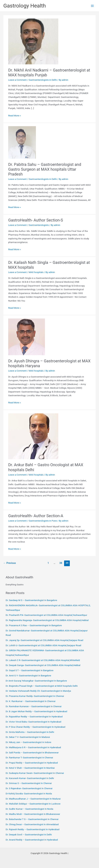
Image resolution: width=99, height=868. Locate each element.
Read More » (15, 116)
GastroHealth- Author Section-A (36, 516)
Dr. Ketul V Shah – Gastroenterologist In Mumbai (30, 768)
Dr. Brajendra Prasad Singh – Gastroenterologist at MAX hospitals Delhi (42, 686)
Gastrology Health (25, 6)
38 (61, 563)
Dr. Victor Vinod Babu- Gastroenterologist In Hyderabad (33, 722)
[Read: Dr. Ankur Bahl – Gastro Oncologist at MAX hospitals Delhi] (33, 436)
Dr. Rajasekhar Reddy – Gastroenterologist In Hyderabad (34, 716)
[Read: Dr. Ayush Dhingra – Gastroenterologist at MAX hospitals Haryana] (27, 337)
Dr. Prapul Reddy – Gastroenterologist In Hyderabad (32, 763)
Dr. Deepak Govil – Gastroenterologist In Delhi (29, 834)
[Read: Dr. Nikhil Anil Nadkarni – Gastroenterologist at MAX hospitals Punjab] (33, 41)
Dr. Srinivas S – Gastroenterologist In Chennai (29, 783)
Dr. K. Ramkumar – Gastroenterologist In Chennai (31, 701)
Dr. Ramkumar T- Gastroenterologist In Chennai (29, 757)
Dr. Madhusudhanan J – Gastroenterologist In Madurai (33, 799)
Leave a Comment (17, 80)
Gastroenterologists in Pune (43, 521)
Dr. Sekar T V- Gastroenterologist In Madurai (28, 737)
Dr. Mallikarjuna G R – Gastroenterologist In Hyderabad (33, 747)
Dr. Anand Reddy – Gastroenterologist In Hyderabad (32, 840)
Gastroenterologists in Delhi (43, 80)
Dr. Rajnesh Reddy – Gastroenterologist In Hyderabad (33, 829)
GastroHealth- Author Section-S (36, 220)
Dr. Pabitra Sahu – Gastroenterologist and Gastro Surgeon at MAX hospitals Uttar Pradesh (45, 169)
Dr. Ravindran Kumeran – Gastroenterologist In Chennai (34, 706)
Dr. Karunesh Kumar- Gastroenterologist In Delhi (30, 778)
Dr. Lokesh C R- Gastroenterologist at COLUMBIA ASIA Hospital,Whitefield (43, 660)
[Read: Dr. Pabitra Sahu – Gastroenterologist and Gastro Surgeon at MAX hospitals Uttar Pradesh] (22, 142)
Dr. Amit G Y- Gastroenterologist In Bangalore (28, 675)
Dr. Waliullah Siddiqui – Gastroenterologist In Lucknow (33, 804)
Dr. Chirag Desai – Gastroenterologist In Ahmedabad (32, 824)
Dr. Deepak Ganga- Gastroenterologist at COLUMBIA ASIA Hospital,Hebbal (43, 665)
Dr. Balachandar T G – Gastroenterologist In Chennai (32, 819)
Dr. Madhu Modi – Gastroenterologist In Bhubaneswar (33, 814)
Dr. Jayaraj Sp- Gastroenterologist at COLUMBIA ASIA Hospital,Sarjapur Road (44, 640)
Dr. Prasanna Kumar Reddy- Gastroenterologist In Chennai (35, 696)
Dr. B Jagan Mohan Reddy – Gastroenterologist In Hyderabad (36, 711)
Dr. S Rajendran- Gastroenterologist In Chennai (29, 788)
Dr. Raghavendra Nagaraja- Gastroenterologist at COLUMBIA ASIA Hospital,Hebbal (47, 620)
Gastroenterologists (39, 225)
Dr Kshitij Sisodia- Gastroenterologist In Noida (29, 793)
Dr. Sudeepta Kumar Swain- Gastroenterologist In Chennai (35, 773)
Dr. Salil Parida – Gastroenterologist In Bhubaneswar (32, 752)
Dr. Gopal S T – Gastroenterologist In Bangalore (30, 670)
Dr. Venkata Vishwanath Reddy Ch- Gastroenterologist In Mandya (38, 691)
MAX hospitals (36, 272)
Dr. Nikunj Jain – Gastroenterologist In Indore (28, 742)
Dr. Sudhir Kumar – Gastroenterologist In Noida (29, 809)
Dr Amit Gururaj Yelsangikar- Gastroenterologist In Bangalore (36, 681)
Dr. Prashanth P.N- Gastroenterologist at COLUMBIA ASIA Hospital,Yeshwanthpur (46, 615)
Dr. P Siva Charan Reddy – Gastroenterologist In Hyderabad (35, 727)
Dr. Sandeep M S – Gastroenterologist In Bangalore (31, 600)
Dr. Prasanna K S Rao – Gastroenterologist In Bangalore (34, 625)
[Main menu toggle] (92, 6)
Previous (10, 563)
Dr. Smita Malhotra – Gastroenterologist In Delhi (30, 732)
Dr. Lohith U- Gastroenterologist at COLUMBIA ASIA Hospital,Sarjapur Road (43, 645)
